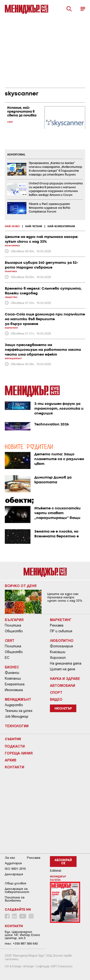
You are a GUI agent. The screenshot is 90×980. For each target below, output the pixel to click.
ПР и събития (61, 631)
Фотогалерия (61, 646)
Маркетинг (61, 620)
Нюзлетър (63, 709)
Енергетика (15, 684)
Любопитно (62, 640)
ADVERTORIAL (16, 155)
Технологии (17, 726)
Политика (13, 625)
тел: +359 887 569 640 (21, 944)
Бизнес (12, 667)
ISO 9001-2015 (15, 869)
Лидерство (14, 705)
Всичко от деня (21, 586)
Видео (56, 699)
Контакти (15, 767)
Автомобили (63, 685)
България (14, 620)
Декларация (14, 874)
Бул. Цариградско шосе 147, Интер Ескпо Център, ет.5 (22, 935)
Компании (13, 678)
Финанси (12, 673)
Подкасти (15, 746)
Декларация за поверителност (17, 890)
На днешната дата (66, 663)
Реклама (57, 625)
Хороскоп (58, 658)
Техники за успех (19, 711)
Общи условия (15, 883)
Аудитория (13, 863)
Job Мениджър (17, 716)
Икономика (14, 690)
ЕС (7, 658)
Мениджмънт (18, 699)
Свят (10, 640)
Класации (58, 652)
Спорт (56, 692)
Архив (11, 760)
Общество (14, 631)
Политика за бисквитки (15, 899)
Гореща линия (19, 753)
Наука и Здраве (65, 678)
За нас (10, 858)
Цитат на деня (63, 669)
